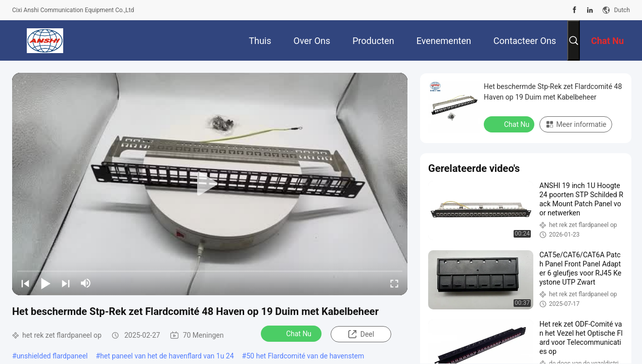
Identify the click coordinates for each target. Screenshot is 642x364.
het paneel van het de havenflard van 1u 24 (167, 356)
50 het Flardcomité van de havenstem (305, 356)
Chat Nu (292, 333)
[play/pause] (45, 283)
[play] (210, 184)
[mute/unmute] (86, 283)
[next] (66, 283)
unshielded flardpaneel (52, 356)
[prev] (25, 283)
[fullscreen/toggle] (394, 283)
